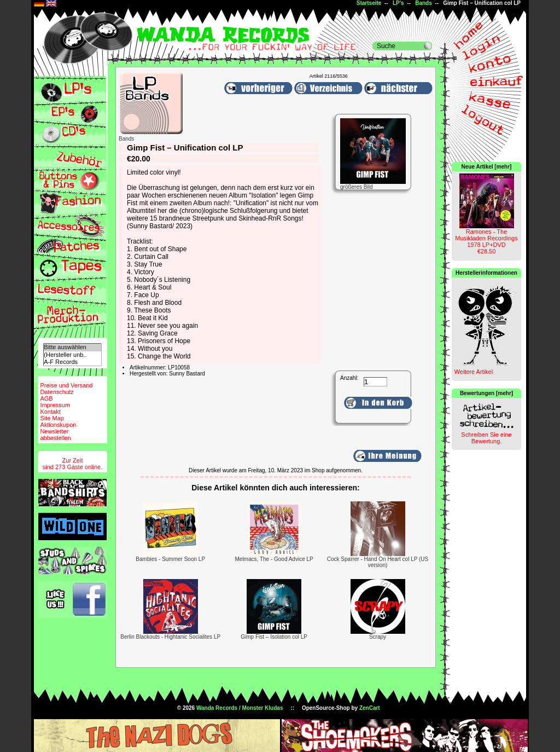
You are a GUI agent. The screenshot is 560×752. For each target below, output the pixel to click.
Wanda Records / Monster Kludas (240, 708)
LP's (398, 3)
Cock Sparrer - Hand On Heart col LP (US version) (378, 562)
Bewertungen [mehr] (486, 393)
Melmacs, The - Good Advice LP (274, 559)
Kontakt (50, 412)
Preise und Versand (66, 385)
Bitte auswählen (72, 347)
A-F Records (72, 362)
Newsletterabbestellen (55, 435)
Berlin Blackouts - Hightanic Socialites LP (170, 637)
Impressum (55, 405)
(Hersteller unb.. (72, 355)
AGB (46, 398)
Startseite (369, 3)
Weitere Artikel (473, 372)
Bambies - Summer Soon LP (170, 559)
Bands (424, 3)
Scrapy (378, 637)
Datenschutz (57, 392)
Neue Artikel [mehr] (487, 167)
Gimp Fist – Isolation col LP (274, 637)
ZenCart (370, 708)
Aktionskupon (58, 425)
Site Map (52, 418)
